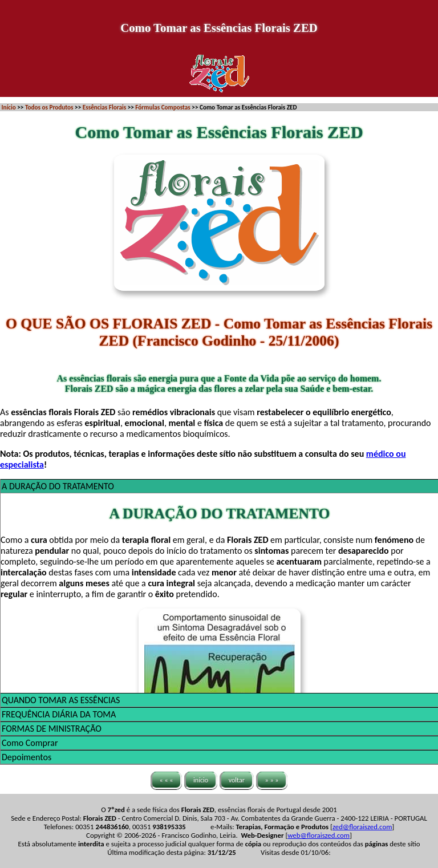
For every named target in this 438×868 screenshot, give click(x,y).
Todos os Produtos (49, 107)
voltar (237, 780)
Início (9, 107)
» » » (272, 780)
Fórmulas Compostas (163, 107)
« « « (167, 780)
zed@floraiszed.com (362, 827)
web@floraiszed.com (319, 835)
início (201, 780)
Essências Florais (104, 107)
